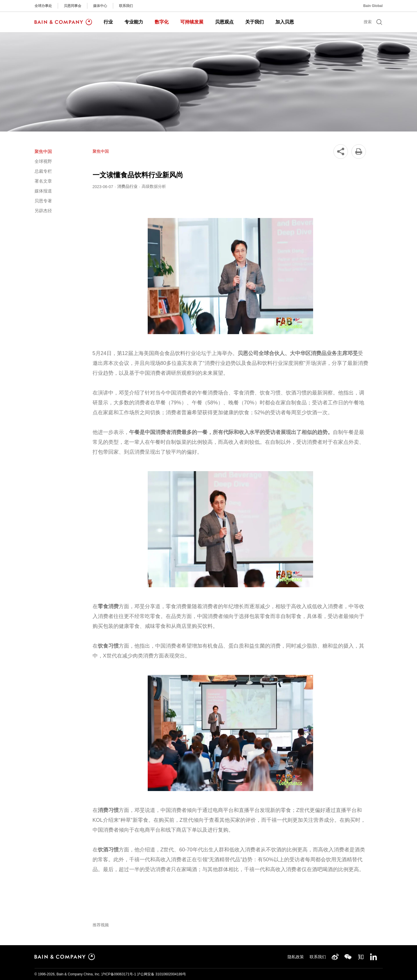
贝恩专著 (43, 201)
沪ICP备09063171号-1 (119, 974)
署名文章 (43, 181)
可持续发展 (192, 22)
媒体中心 (100, 6)
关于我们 (254, 22)
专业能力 (134, 22)
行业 (108, 22)
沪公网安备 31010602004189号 (161, 974)
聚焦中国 (43, 151)
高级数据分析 (154, 186)
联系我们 (126, 6)
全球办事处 (43, 6)
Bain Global (373, 6)
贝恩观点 (224, 22)
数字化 (162, 22)
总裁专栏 (43, 171)
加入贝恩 (285, 22)
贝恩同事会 (73, 6)
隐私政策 (296, 957)
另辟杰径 (43, 211)
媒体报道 (43, 191)
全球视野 (43, 161)
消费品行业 (127, 186)
